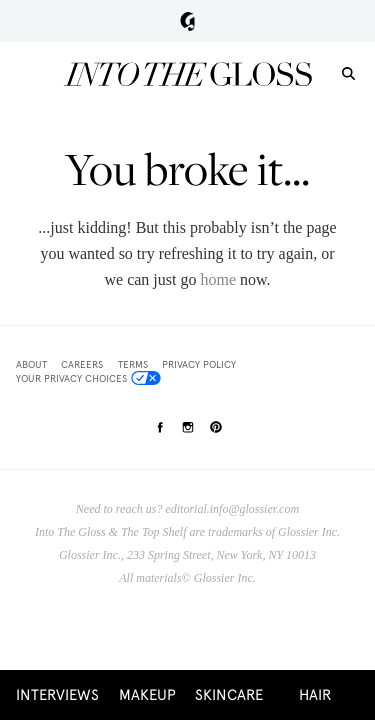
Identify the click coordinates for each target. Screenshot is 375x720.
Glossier (187, 21)
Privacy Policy (199, 364)
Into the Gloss (188, 74)
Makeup (147, 695)
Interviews (57, 695)
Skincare (229, 695)
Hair (315, 695)
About (31, 364)
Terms (133, 364)
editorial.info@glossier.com (232, 509)
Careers (82, 364)
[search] (348, 72)
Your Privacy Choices (88, 378)
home (218, 279)
